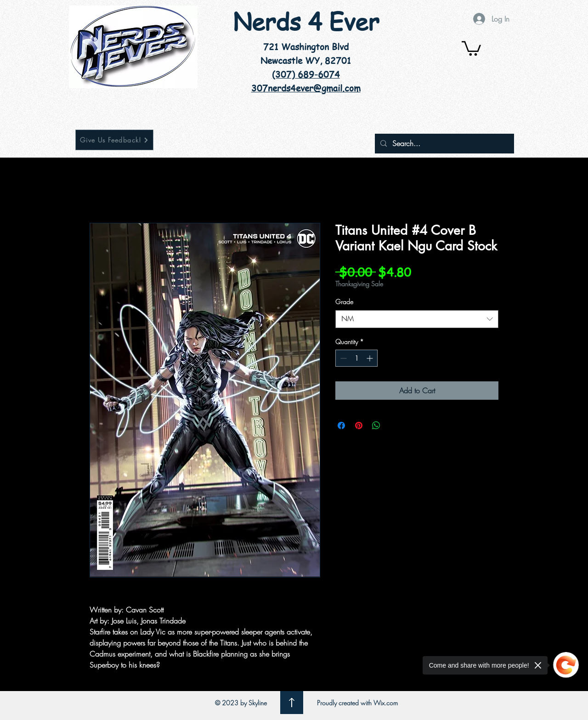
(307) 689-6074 (306, 74)
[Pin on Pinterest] (359, 425)
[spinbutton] (356, 358)
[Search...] (444, 144)
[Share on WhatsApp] (376, 425)
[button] (471, 48)
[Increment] (370, 358)
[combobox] (417, 319)
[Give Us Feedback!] (114, 140)
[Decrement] (342, 358)
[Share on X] (394, 425)
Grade (344, 302)
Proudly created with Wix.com (357, 703)
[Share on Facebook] (341, 425)
